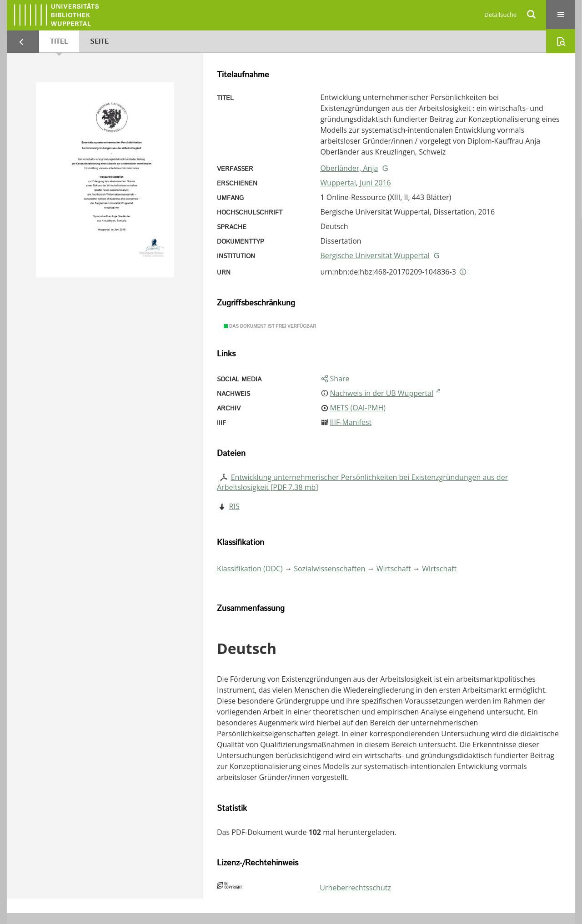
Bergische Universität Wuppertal (375, 255)
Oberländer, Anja (349, 168)
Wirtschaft (394, 569)
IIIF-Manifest (351, 422)
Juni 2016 (375, 183)
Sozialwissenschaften (329, 569)
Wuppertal (338, 183)
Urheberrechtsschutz (355, 888)
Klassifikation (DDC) (250, 569)
